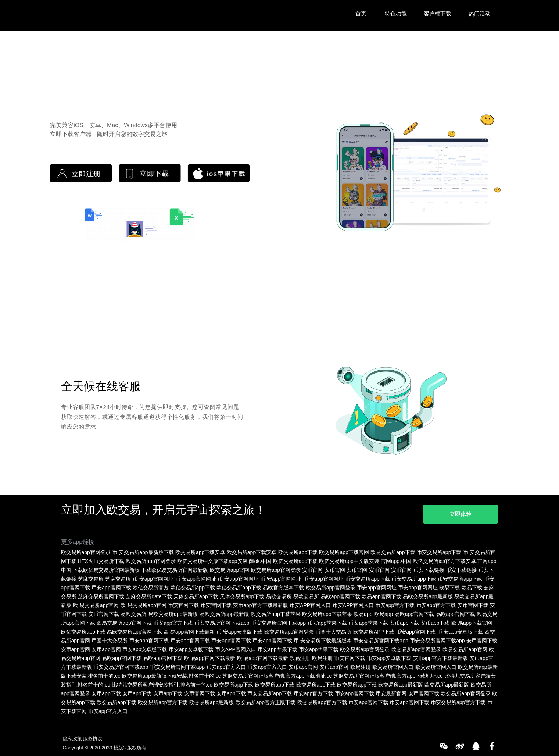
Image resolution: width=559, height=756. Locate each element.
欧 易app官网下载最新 (189, 630)
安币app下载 (404, 621)
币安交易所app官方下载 (458, 700)
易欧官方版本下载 (283, 586)
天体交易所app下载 (196, 595)
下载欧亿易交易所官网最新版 (106, 568)
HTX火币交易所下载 (101, 559)
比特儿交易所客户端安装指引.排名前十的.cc (162, 683)
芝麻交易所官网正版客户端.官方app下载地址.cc (277, 674)
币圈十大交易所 (333, 630)
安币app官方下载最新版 (260, 603)
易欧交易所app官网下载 (134, 630)
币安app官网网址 (377, 586)
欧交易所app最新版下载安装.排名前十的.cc (171, 674)
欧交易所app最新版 (400, 683)
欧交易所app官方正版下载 (266, 700)
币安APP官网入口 (310, 603)
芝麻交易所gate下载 (149, 595)
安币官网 (312, 568)
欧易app (363, 612)
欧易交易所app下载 (393, 550)
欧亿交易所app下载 (295, 559)
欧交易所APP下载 (374, 630)
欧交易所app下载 (298, 550)
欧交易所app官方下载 (163, 700)
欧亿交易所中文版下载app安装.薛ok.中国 (224, 559)
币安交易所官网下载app (222, 621)
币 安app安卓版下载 (239, 630)
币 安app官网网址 (153, 577)
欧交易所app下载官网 (344, 550)
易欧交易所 (279, 595)
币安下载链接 (429, 568)
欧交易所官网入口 (393, 665)
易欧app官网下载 (341, 595)
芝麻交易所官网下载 (101, 595)
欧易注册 (300, 656)
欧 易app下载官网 (472, 621)
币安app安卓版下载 (145, 648)
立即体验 (457, 512)
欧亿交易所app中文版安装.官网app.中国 (365, 559)
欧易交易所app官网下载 (124, 621)
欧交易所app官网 (230, 568)
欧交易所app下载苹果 (275, 612)
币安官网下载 (183, 603)
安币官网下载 (473, 603)
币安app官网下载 (111, 586)
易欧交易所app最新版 (428, 595)
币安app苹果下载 (327, 621)
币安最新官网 (391, 692)
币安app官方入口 (226, 665)
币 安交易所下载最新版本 (323, 639)
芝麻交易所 (91, 577)
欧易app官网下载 (381, 595)
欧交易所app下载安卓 (200, 550)
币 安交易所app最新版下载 (143, 550)
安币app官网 (76, 648)
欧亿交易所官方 (151, 586)
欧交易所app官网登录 (86, 550)
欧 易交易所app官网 (96, 603)
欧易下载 (449, 586)
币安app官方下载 (395, 603)
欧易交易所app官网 (465, 648)
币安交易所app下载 (439, 550)
